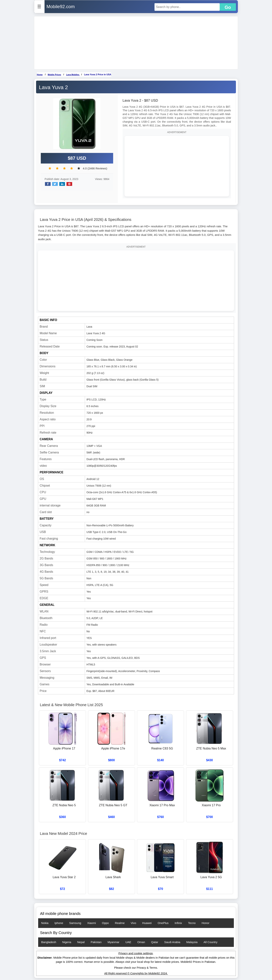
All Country (211, 942)
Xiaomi (92, 923)
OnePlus (163, 923)
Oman (141, 942)
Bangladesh (49, 942)
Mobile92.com (61, 7)
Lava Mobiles (73, 75)
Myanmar (114, 942)
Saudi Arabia (172, 942)
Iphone (59, 923)
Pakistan (96, 942)
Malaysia (192, 942)
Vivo (133, 923)
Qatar (155, 942)
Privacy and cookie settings (136, 953)
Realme (120, 923)
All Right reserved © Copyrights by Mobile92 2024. (136, 973)
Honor (206, 923)
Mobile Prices (54, 75)
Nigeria (67, 942)
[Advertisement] (136, 43)
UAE (128, 942)
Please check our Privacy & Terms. (136, 968)
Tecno (192, 923)
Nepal (81, 942)
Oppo (105, 923)
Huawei (147, 923)
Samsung (75, 923)
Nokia (45, 923)
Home (40, 75)
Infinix (178, 923)
